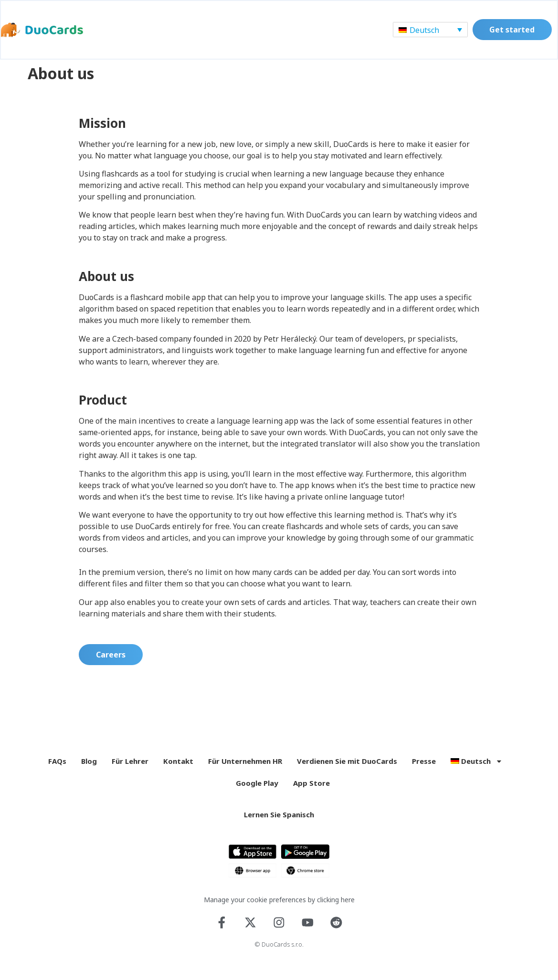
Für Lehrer (130, 768)
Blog (89, 768)
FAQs (57, 768)
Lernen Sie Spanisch (279, 822)
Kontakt (178, 768)
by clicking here (331, 907)
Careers (111, 662)
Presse (424, 768)
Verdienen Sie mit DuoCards (347, 768)
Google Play (257, 790)
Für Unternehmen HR (245, 768)
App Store (311, 790)
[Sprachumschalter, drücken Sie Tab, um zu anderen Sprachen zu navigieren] (429, 30)
